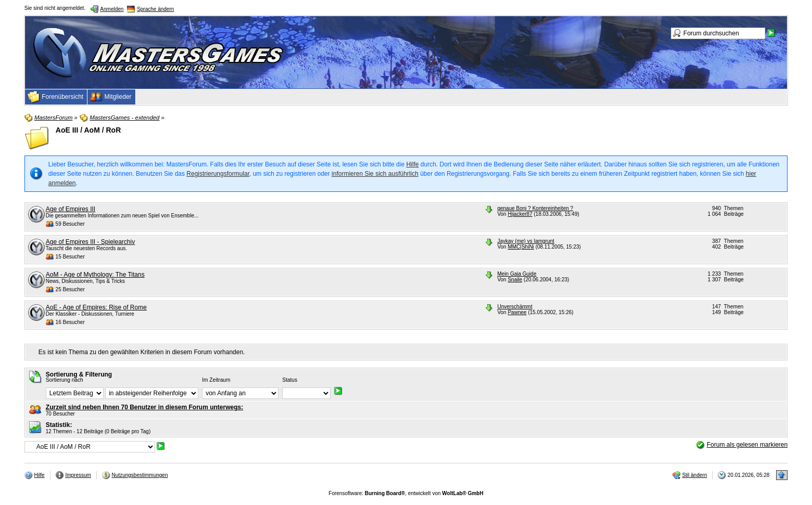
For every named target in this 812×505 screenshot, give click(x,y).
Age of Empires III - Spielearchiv (90, 242)
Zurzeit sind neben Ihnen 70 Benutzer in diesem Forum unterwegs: (144, 407)
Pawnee (517, 312)
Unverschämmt (515, 307)
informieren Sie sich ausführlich (375, 174)
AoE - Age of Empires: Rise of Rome (96, 307)
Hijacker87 (520, 214)
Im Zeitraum (216, 380)
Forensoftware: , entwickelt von (406, 493)
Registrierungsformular (218, 174)
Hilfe (412, 164)
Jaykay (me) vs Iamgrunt (525, 241)
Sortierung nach (65, 380)
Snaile (515, 280)
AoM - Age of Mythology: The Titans (95, 275)
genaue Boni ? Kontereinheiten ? (535, 208)
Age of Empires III (71, 209)
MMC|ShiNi (521, 247)
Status (290, 380)
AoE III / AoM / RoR (88, 130)
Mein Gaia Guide (517, 274)
